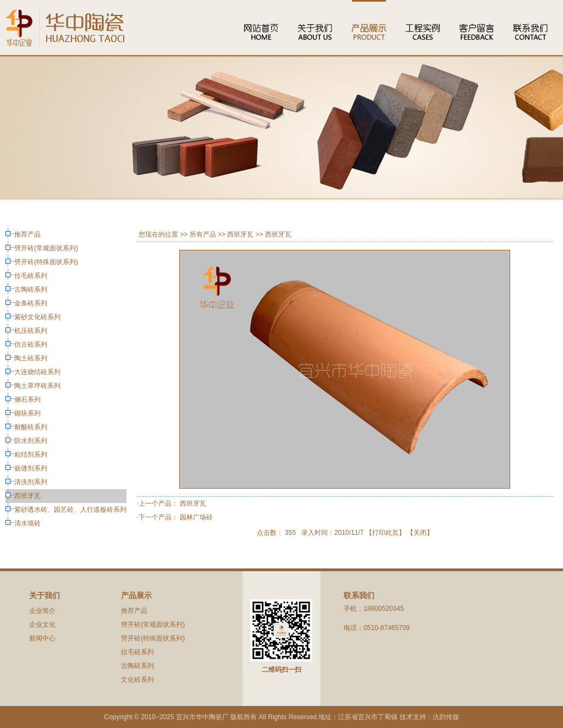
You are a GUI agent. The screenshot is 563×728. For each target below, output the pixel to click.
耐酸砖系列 (31, 427)
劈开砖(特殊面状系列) (46, 262)
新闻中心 (42, 638)
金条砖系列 (31, 303)
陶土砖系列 (31, 358)
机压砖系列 (31, 331)
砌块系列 (27, 413)
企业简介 (42, 611)
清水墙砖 (27, 523)
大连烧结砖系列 (37, 372)
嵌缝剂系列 (31, 468)
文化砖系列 (137, 680)
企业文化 (42, 625)
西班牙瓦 (27, 496)
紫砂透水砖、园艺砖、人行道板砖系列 (70, 510)
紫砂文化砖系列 (37, 317)
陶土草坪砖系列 (37, 386)
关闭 (420, 533)
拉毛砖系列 (31, 276)
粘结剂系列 (31, 455)
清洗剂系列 (31, 482)
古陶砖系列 (31, 289)
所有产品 (203, 234)
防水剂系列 (31, 441)
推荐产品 (27, 234)
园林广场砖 (196, 517)
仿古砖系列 (31, 344)
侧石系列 (27, 399)
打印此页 (385, 533)
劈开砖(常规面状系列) (46, 248)
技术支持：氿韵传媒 (429, 717)
